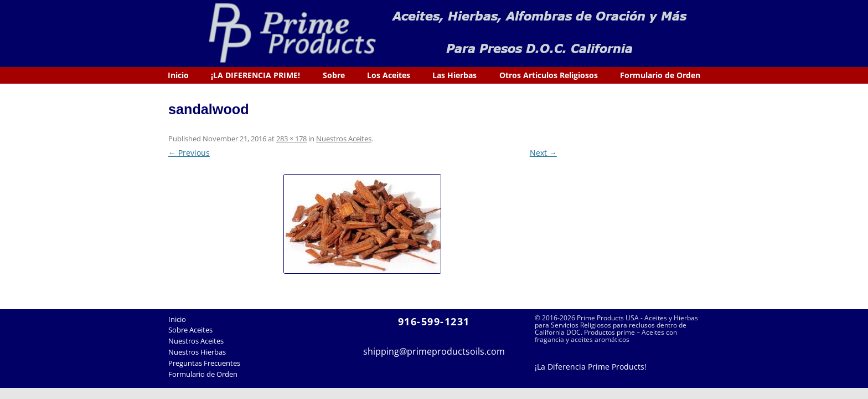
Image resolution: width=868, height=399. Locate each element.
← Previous (189, 153)
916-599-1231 (434, 321)
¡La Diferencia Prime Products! (591, 367)
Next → (543, 153)
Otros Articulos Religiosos (549, 75)
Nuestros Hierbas (197, 352)
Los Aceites (389, 75)
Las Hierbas (454, 75)
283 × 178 (291, 139)
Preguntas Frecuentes (204, 363)
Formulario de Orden (660, 75)
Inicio (178, 75)
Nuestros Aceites (344, 139)
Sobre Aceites (190, 330)
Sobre (334, 75)
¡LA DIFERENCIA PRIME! (255, 75)
